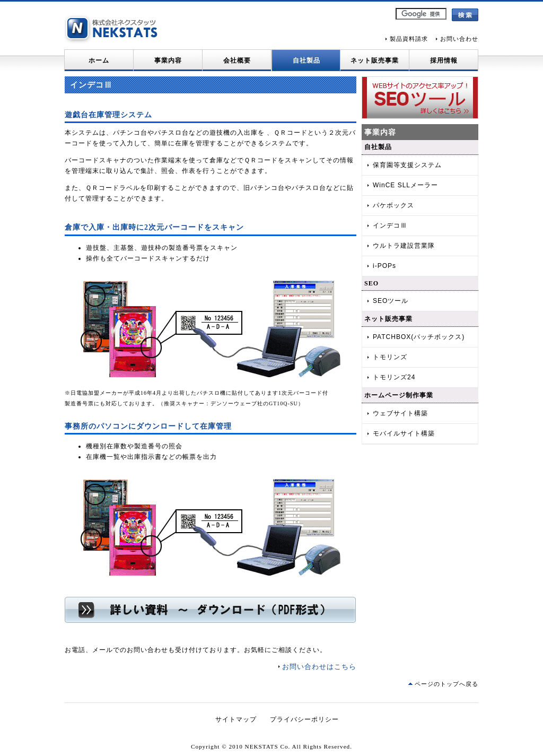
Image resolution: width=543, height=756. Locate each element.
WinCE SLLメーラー (405, 185)
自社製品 (306, 60)
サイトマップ (236, 719)
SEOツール (391, 301)
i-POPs (384, 266)
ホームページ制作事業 (399, 395)
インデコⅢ (390, 225)
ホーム (99, 60)
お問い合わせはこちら (319, 667)
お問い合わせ (459, 39)
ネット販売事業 (375, 60)
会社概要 (237, 60)
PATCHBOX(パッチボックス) (419, 337)
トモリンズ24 (394, 377)
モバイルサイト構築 (404, 433)
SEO (371, 283)
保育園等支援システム (407, 165)
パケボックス (393, 205)
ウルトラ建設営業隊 (404, 246)
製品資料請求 (409, 39)
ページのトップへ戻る (446, 684)
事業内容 (168, 60)
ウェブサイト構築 (400, 413)
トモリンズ (390, 357)
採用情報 (444, 60)
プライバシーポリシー (304, 719)
